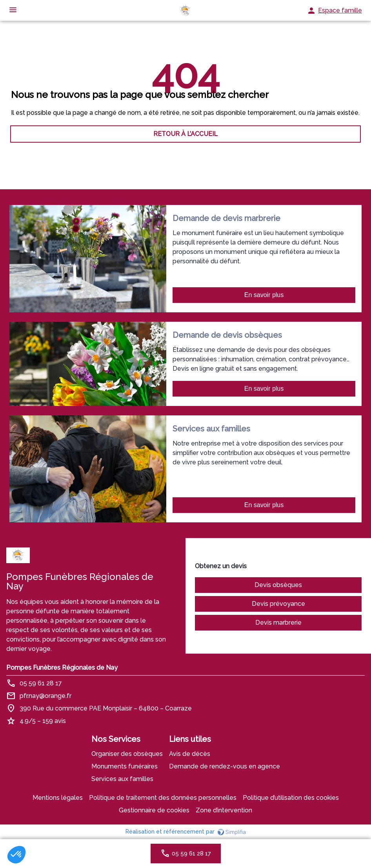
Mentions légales (58, 798)
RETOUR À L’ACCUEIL (185, 134)
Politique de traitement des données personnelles (163, 798)
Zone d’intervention (224, 810)
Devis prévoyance (278, 604)
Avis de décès (190, 754)
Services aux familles (122, 779)
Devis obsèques (278, 585)
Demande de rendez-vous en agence (225, 766)
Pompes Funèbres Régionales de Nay (62, 668)
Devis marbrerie (278, 622)
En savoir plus (264, 295)
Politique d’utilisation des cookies (291, 798)
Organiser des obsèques (127, 754)
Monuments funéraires (125, 766)
